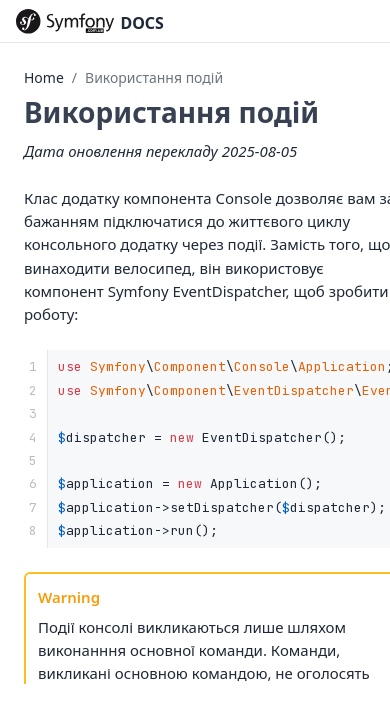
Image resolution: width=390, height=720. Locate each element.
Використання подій (154, 77)
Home (44, 77)
